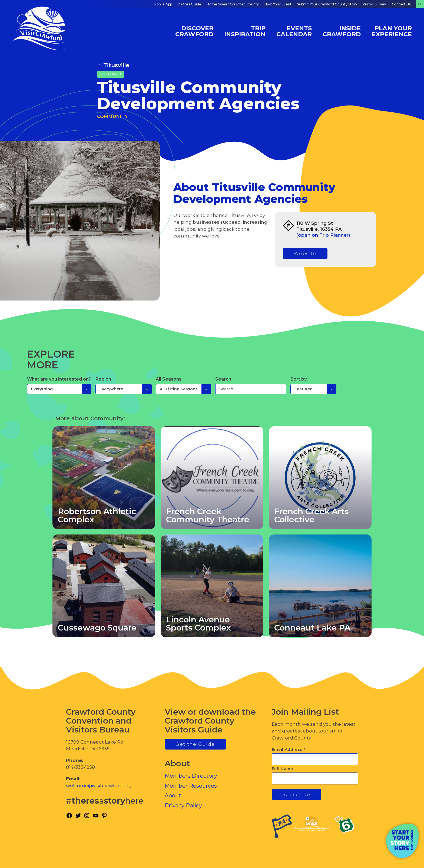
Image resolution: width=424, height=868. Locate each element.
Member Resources (191, 786)
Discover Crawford (194, 31)
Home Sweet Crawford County (233, 4)
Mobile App (163, 4)
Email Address (289, 750)
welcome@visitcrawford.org (99, 786)
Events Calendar (294, 31)
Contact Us (401, 4)
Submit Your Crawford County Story (327, 4)
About (173, 796)
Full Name (282, 769)
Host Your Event (278, 4)
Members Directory (191, 776)
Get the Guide (195, 744)
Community (112, 116)
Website (305, 253)
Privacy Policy (183, 806)
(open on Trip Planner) (323, 235)
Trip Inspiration (245, 31)
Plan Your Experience (392, 31)
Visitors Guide (189, 4)
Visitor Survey (374, 4)
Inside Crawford (342, 31)
